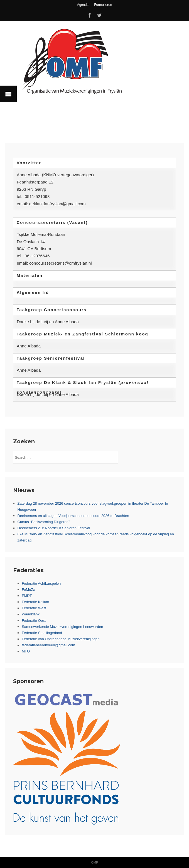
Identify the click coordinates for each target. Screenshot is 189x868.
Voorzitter (29, 163)
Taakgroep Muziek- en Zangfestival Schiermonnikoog (83, 334)
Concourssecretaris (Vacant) (52, 223)
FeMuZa (28, 590)
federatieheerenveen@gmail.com (48, 645)
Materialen (30, 275)
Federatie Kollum (35, 602)
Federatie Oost (34, 621)
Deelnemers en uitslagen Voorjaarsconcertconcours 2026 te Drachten (73, 516)
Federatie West (34, 608)
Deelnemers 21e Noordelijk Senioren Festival (54, 528)
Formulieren (103, 5)
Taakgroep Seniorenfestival (51, 358)
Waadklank (31, 614)
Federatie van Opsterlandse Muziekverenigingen (61, 639)
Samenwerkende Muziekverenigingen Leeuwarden (62, 627)
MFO (26, 651)
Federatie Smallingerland (42, 633)
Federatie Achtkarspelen (41, 583)
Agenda (83, 5)
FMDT (27, 596)
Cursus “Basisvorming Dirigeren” (44, 522)
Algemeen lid (33, 292)
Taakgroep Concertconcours (52, 310)
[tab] (94, 163)
